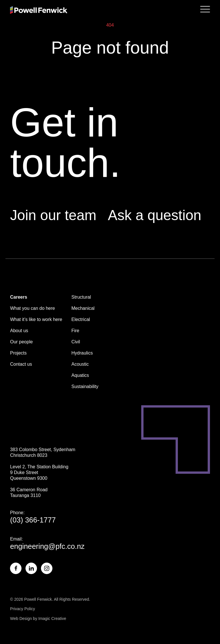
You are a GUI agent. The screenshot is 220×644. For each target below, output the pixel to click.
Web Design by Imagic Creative (38, 618)
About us (19, 331)
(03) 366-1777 (33, 520)
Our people (21, 342)
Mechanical (83, 308)
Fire (75, 331)
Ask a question (155, 215)
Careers (19, 297)
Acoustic (80, 364)
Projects (18, 353)
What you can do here (33, 308)
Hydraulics (82, 353)
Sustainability (85, 386)
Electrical (81, 319)
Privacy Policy (22, 609)
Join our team (53, 215)
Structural (81, 297)
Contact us (21, 364)
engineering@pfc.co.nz (47, 546)
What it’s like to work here (36, 319)
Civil (76, 342)
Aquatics (80, 375)
